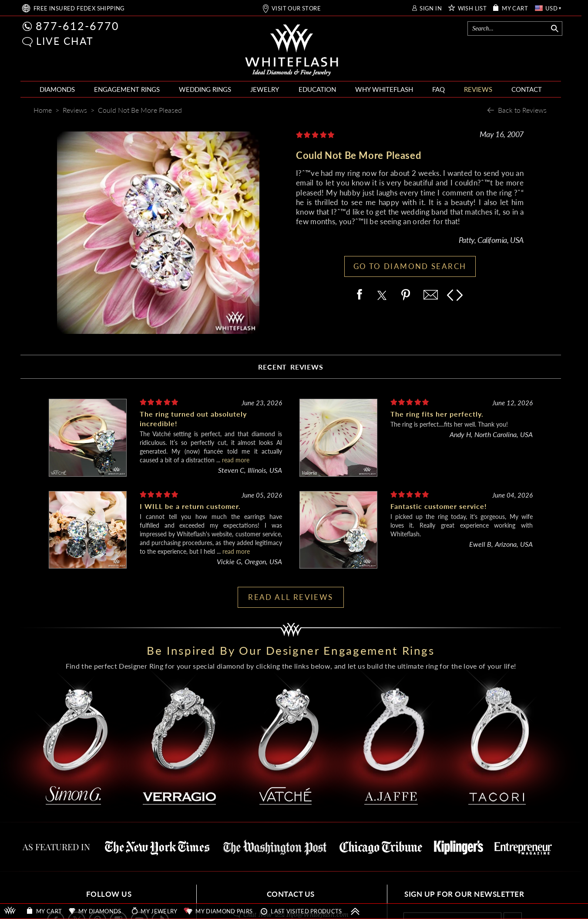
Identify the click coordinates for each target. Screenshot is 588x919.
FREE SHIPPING (79, 8)
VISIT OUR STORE (296, 8)
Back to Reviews (522, 110)
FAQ (438, 89)
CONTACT (527, 89)
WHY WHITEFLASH (384, 89)
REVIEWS (478, 89)
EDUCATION (317, 89)
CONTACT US (291, 894)
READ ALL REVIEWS (291, 597)
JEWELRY (265, 89)
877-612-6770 (77, 26)
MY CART (515, 8)
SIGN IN (431, 8)
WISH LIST (472, 8)
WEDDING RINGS (205, 89)
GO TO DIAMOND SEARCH (410, 266)
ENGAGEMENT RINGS (127, 89)
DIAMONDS (57, 89)
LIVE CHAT (65, 41)
